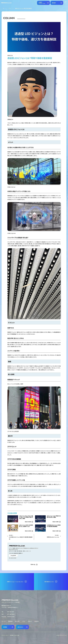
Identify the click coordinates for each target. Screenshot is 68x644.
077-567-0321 (11, 612)
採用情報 (5, 627)
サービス (4, 621)
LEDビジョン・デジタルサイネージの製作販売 (11, 602)
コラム (24, 621)
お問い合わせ (20, 627)
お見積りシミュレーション (42, 3)
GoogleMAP (13, 555)
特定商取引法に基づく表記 (15, 635)
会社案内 (37, 621)
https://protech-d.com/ (13, 550)
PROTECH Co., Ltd (63, 635)
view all (33, 565)
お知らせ (30, 621)
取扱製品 (10, 621)
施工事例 (17, 621)
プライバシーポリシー (5, 635)
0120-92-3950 (11, 617)
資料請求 (54, 3)
